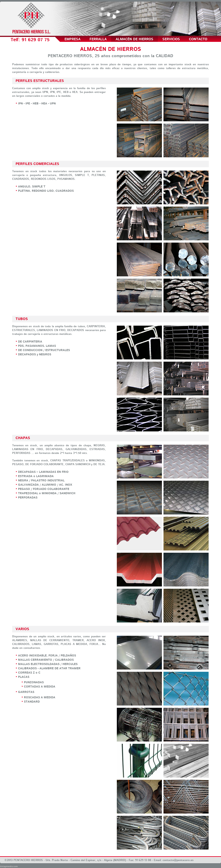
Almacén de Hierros (135, 39)
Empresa (73, 39)
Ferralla (98, 39)
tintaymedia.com (9, 866)
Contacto (198, 39)
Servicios (171, 39)
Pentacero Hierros (31, 18)
